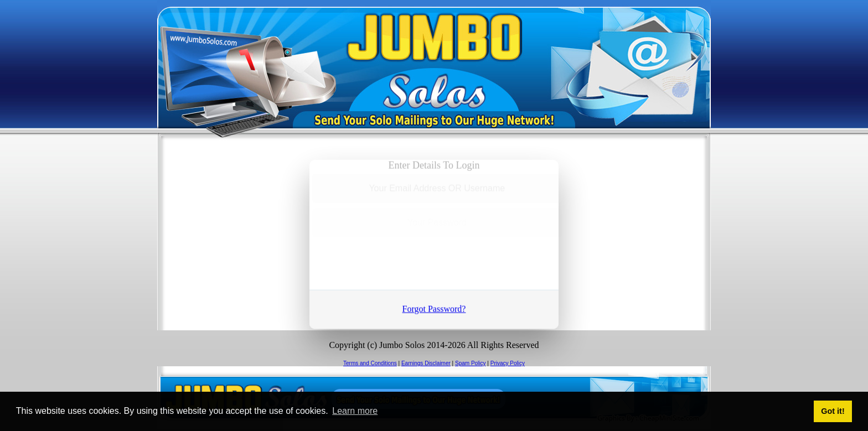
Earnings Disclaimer (426, 363)
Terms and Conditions (370, 363)
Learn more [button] (355, 411)
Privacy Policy (508, 363)
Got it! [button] (833, 411)
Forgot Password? (434, 307)
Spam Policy (471, 363)
